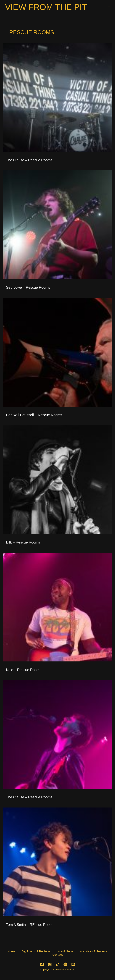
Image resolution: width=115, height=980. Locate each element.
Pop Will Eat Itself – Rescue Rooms (34, 416)
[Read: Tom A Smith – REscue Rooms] (57, 862)
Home (12, 952)
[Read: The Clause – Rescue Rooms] (57, 98)
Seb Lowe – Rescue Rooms (28, 288)
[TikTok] (58, 965)
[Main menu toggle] (109, 7)
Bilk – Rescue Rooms (23, 543)
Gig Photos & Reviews (36, 952)
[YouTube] (73, 965)
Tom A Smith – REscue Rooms (30, 925)
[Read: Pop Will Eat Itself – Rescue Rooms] (57, 353)
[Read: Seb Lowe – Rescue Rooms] (57, 225)
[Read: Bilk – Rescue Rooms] (57, 480)
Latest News (65, 952)
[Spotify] (65, 965)
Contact (58, 955)
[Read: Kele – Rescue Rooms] (57, 607)
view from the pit (49, 7)
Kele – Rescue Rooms (24, 670)
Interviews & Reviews (93, 952)
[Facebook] (42, 965)
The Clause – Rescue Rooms (29, 161)
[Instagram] (50, 965)
